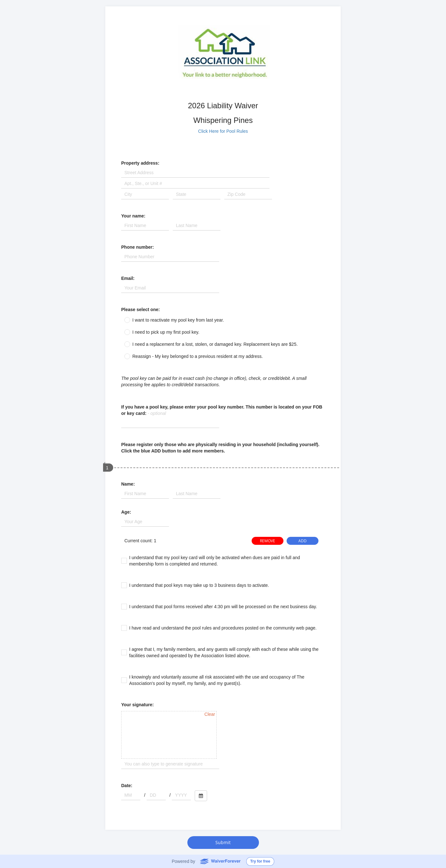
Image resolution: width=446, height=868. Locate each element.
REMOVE (268, 541)
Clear (210, 714)
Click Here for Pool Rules (223, 131)
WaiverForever (220, 861)
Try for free (260, 861)
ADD (303, 541)
